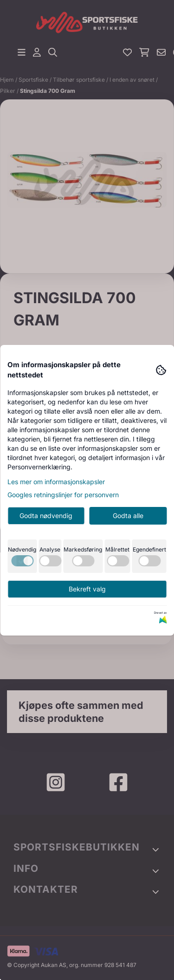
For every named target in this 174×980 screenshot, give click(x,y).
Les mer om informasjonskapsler (56, 482)
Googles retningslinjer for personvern (63, 495)
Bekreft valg (87, 589)
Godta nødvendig (46, 516)
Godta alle (128, 516)
